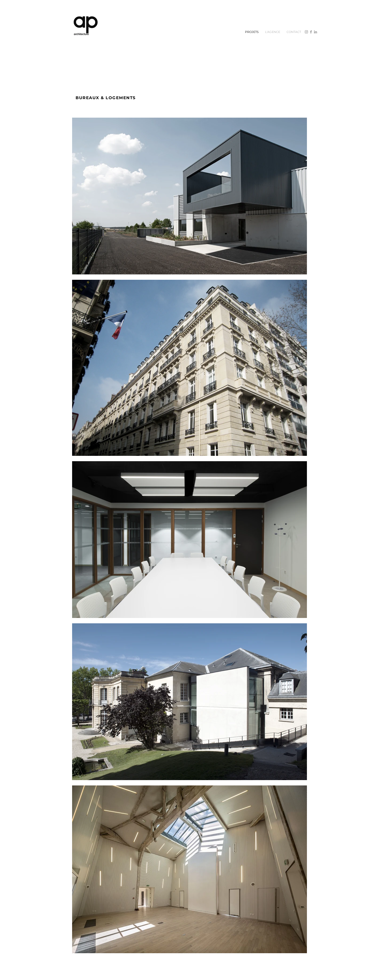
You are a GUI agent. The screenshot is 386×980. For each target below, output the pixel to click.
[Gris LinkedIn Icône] (316, 32)
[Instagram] (306, 32)
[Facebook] (311, 32)
